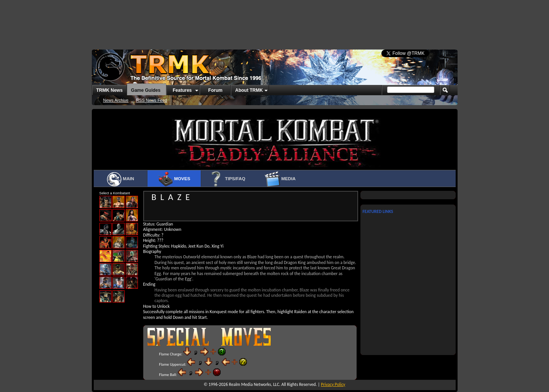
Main (120, 179)
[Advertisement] (275, 21)
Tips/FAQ (227, 179)
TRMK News (110, 90)
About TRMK (249, 90)
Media (280, 179)
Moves (174, 179)
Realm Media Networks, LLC (254, 384)
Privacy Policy (333, 384)
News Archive (116, 100)
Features (182, 90)
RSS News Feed (151, 100)
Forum (215, 90)
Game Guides (146, 90)
